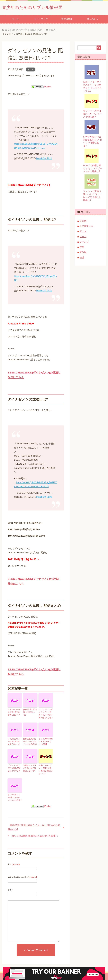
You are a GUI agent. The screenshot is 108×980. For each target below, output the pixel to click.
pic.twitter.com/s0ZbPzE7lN (35, 487)
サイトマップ (41, 20)
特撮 (82, 258)
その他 (83, 222)
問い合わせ (93, 20)
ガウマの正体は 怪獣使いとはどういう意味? (34, 834)
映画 (82, 248)
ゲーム (83, 237)
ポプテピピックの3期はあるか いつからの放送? (14, 796)
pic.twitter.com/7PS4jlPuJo (31, 149)
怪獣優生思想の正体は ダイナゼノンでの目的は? (30, 741)
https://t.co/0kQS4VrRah (26, 145)
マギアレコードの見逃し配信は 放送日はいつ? (15, 713)
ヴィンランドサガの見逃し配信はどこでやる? (14, 767)
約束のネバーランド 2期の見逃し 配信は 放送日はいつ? (45, 768)
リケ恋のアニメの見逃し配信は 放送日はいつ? (15, 741)
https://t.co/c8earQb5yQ (26, 277)
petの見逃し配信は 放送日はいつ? (30, 711)
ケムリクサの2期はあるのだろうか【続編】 (45, 741)
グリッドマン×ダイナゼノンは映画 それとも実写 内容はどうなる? (46, 714)
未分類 (83, 253)
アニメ (31, 70)
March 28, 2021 (44, 159)
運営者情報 (67, 20)
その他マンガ (86, 227)
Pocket (48, 87)
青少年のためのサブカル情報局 (38, 8)
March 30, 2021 (44, 498)
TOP (23, 31)
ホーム (15, 20)
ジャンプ (84, 242)
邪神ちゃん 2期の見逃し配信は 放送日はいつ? (30, 767)
